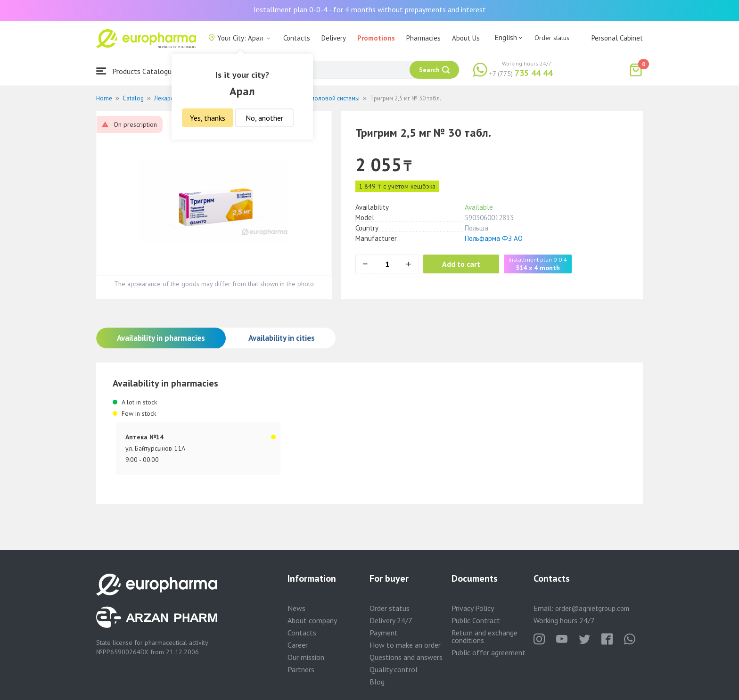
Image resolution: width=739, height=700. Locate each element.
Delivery (334, 38)
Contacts (297, 38)
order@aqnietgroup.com (592, 608)
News (296, 608)
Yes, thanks (208, 118)
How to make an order (405, 645)
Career (298, 645)
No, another (264, 118)
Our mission (306, 657)
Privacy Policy (473, 608)
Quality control (394, 669)
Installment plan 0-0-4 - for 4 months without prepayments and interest (370, 9)
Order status (552, 38)
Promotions (376, 38)
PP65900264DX (126, 652)
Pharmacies (423, 38)
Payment (384, 633)
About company (312, 620)
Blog (377, 682)
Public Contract (476, 620)
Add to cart (461, 264)
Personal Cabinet (617, 38)
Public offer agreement (489, 652)
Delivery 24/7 (391, 620)
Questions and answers (406, 657)
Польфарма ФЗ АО (494, 238)
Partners (301, 669)
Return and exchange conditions (484, 636)
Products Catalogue (136, 71)
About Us (466, 38)
